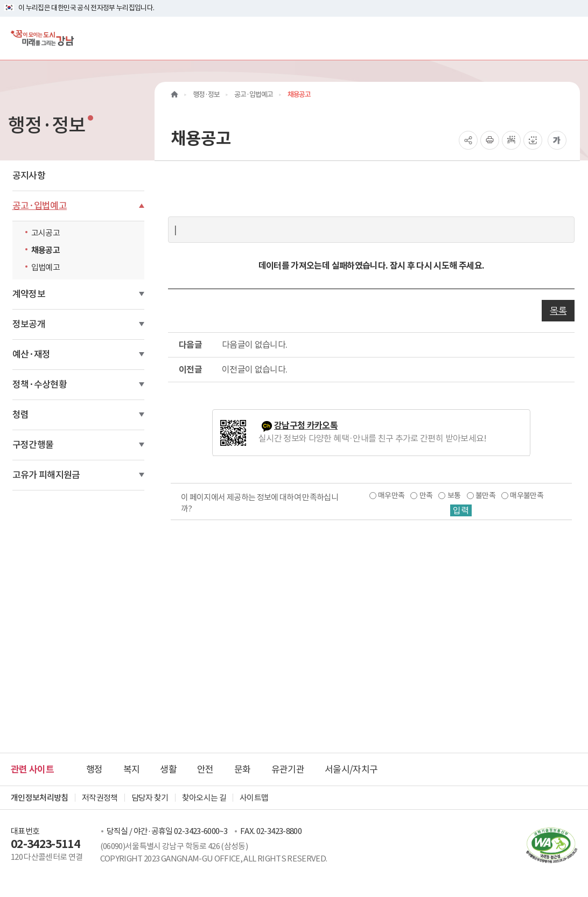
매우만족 (391, 495)
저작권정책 (100, 798)
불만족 (485, 495)
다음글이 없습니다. (255, 345)
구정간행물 (33, 445)
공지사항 (29, 176)
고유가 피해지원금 (46, 475)
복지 (132, 769)
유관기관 (288, 769)
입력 (461, 510)
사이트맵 (254, 798)
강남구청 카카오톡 (306, 426)
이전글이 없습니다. (255, 369)
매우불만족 (527, 495)
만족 (426, 495)
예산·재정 (31, 354)
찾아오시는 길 (204, 798)
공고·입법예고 (40, 206)
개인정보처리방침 (40, 798)
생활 (168, 769)
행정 (94, 769)
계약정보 (29, 294)
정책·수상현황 (40, 384)
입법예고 (45, 267)
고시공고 (45, 233)
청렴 (21, 415)
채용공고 (45, 250)
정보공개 (29, 324)
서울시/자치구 (351, 769)
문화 (243, 769)
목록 (558, 311)
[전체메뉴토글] (571, 38)
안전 (205, 769)
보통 (454, 495)
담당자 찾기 (150, 798)
